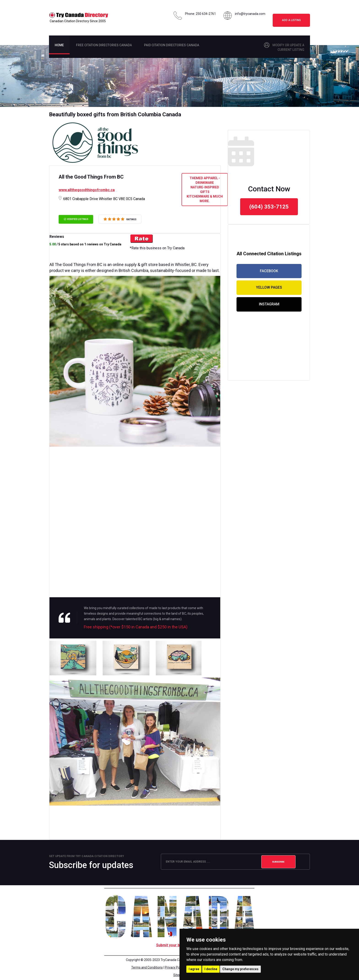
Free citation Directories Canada (104, 45)
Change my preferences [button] (240, 969)
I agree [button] (194, 969)
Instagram (269, 304)
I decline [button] (211, 969)
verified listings (76, 219)
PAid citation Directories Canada (172, 45)
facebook (269, 271)
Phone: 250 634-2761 (200, 14)
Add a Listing (291, 20)
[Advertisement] (135, 818)
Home (59, 45)
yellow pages (269, 287)
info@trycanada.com (250, 14)
